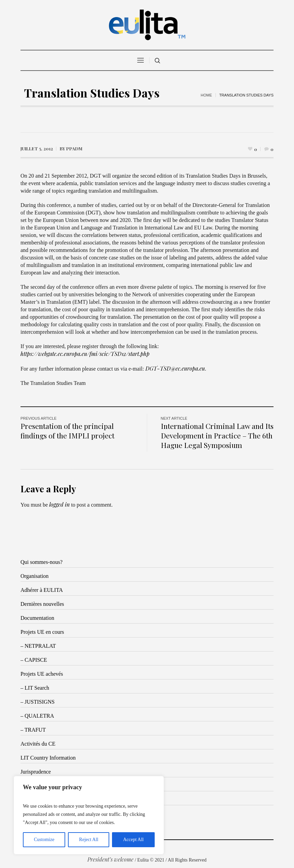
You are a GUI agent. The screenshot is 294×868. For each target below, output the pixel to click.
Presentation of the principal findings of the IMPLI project (67, 431)
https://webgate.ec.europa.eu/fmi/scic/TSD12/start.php (85, 354)
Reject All (89, 840)
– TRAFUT (33, 730)
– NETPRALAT (38, 646)
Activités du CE (38, 744)
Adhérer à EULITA (42, 590)
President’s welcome (110, 859)
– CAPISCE (34, 660)
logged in (59, 504)
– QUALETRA (37, 716)
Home (206, 95)
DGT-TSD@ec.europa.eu (175, 368)
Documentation (37, 618)
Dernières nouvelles (42, 604)
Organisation (34, 576)
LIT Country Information (48, 758)
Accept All (133, 840)
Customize (44, 840)
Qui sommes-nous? (41, 562)
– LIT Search (35, 688)
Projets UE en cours (42, 632)
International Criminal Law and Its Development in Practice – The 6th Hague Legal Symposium (217, 435)
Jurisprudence (36, 772)
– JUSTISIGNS (38, 702)
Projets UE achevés (42, 674)
